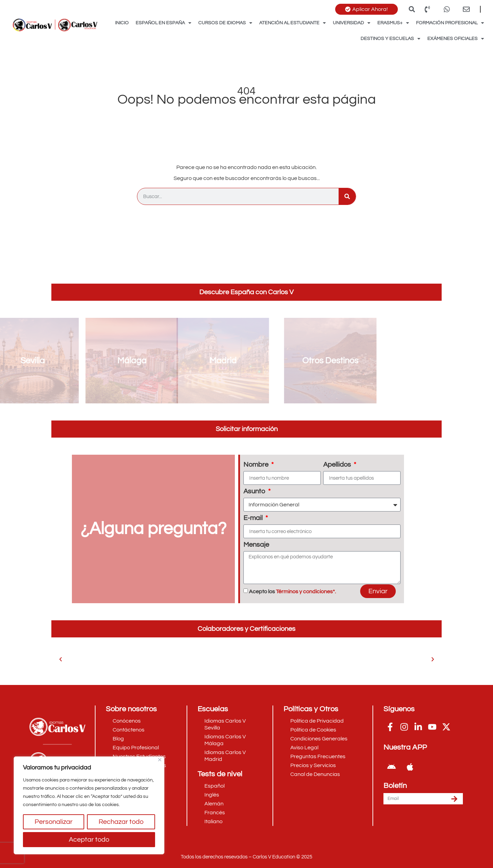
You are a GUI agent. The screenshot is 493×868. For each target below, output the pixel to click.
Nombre (257, 465)
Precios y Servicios (313, 765)
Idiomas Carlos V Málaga (225, 740)
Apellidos (338, 465)
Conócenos (127, 721)
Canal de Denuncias (315, 774)
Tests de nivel (220, 774)
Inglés (212, 795)
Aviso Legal (304, 748)
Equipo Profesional (136, 748)
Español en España (163, 23)
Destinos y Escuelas (390, 39)
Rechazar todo (121, 822)
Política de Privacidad (317, 721)
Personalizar (54, 822)
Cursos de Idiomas (225, 23)
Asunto (255, 491)
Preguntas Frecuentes (318, 756)
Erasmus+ (393, 23)
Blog (118, 739)
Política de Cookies (313, 730)
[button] (412, 9)
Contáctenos (129, 730)
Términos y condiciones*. (306, 592)
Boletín (395, 786)
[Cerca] (160, 760)
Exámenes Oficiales (456, 39)
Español (214, 786)
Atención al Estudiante (293, 23)
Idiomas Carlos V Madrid (225, 756)
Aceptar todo (89, 840)
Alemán (214, 804)
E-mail (254, 518)
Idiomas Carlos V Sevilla (225, 724)
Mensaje (256, 545)
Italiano (213, 821)
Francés (215, 813)
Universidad (352, 23)
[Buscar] (347, 196)
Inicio (122, 23)
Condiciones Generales (319, 739)
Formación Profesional (450, 23)
